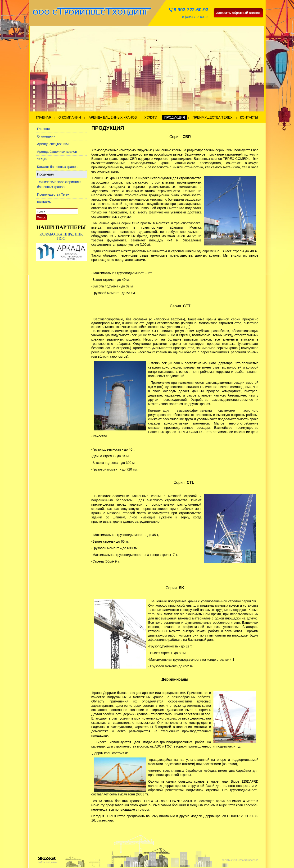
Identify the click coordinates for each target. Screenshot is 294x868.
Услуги (151, 117)
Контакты (249, 117)
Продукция (175, 117)
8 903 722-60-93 (191, 10)
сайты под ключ (48, 860)
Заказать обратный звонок (238, 13)
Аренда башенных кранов (113, 117)
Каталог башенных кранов (57, 167)
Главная (44, 117)
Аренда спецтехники (53, 144)
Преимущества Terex (212, 117)
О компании (70, 117)
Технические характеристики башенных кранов (59, 184)
